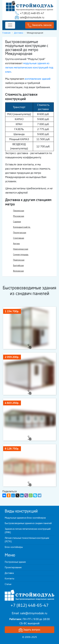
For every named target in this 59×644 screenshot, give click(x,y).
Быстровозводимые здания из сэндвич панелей (28, 523)
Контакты (10, 579)
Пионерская (19, 211)
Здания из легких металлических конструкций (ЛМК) (28, 531)
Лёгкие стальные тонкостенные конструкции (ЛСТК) (27, 540)
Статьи (8, 584)
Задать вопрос (30, 630)
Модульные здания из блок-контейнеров (25, 518)
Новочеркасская (21, 249)
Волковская (18, 271)
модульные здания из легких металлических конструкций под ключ (29, 67)
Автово (16, 244)
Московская (19, 216)
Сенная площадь (21, 255)
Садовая (17, 222)
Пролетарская (20, 233)
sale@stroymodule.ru (32, 17)
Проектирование (13, 567)
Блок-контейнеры (14, 547)
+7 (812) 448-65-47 (32, 13)
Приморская (19, 260)
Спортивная (19, 238)
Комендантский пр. (22, 227)
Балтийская (18, 265)
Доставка (9, 573)
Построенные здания (15, 562)
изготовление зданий (38, 79)
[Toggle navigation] (10, 25)
